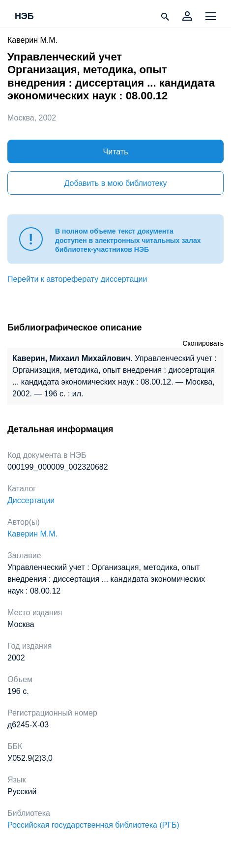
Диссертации (31, 500)
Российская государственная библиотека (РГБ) (93, 825)
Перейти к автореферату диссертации (77, 279)
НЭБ (24, 17)
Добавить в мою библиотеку (115, 183)
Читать (116, 152)
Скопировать (203, 343)
